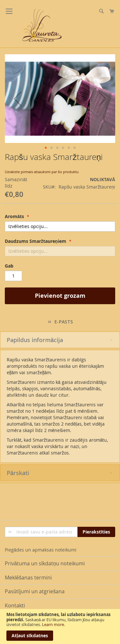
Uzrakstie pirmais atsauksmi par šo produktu (42, 172)
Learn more (53, 624)
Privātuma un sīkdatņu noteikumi (45, 563)
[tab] (60, 340)
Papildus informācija (35, 340)
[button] (18, 99)
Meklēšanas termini (28, 578)
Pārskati (18, 473)
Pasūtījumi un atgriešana (35, 591)
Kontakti (15, 605)
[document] (60, 626)
